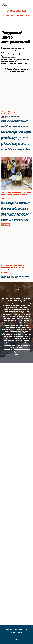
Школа (27, 630)
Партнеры (20, 633)
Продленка (13, 633)
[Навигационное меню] (31, 4)
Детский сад (8, 631)
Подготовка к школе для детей (20, 631)
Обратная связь (9, 630)
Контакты (21, 630)
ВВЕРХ (17, 640)
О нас (15, 630)
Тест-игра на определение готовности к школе (17, 634)
